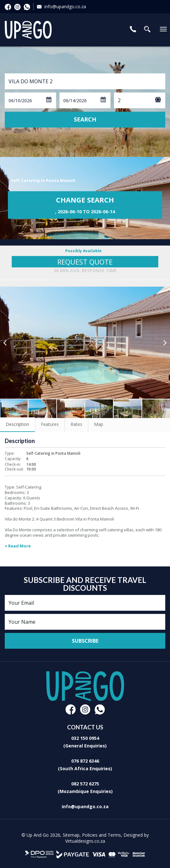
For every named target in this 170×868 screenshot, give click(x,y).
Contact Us (133, 29)
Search (85, 119)
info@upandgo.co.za (65, 6)
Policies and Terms (101, 835)
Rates (76, 424)
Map (99, 424)
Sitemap (71, 835)
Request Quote (85, 262)
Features (50, 424)
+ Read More (18, 546)
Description (17, 424)
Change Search (85, 205)
